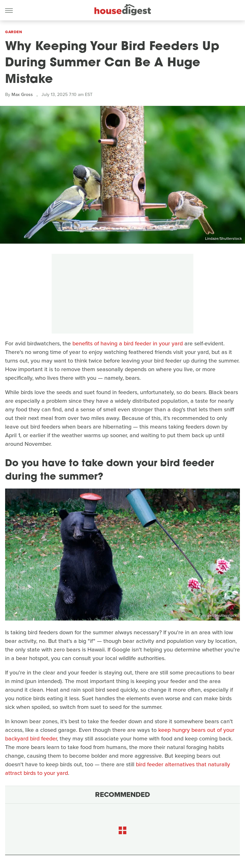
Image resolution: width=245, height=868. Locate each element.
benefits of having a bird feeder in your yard (128, 343)
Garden (14, 32)
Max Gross (22, 95)
